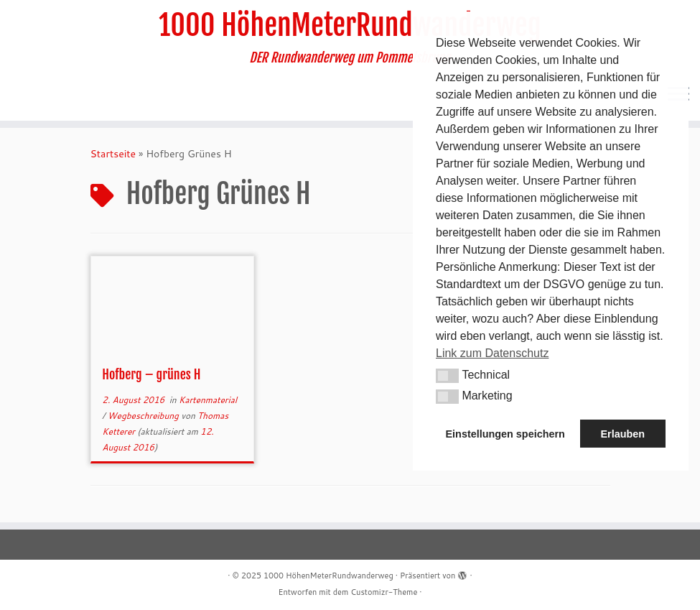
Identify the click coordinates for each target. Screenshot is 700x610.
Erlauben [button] (622, 434)
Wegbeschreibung (144, 416)
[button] (447, 376)
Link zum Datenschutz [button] (492, 353)
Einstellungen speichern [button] (505, 434)
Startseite (113, 154)
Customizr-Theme (384, 592)
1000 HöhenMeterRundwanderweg (350, 25)
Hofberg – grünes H (151, 374)
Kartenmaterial (208, 400)
